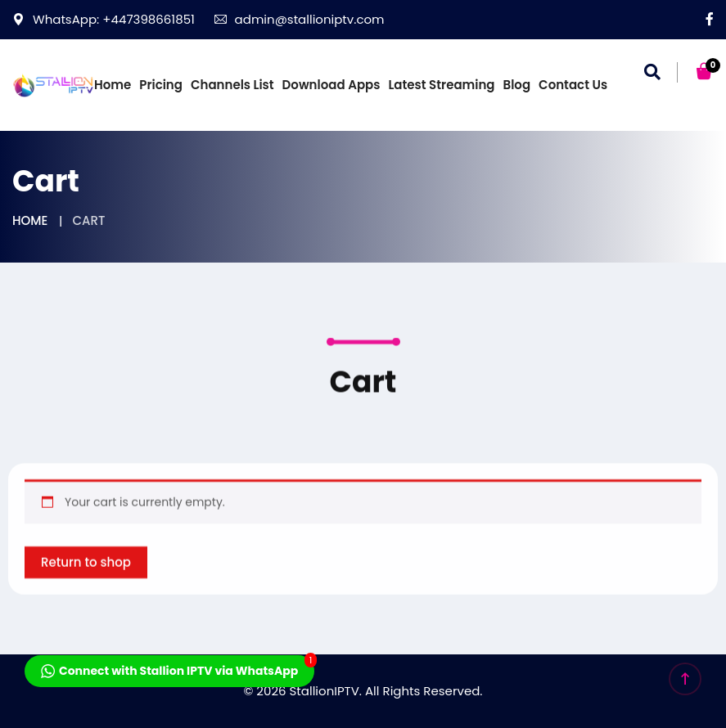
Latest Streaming (441, 85)
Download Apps (331, 85)
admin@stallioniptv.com (300, 19)
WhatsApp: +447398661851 (104, 19)
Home (113, 85)
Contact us (573, 85)
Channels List (232, 85)
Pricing (161, 85)
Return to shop (86, 584)
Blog (517, 85)
